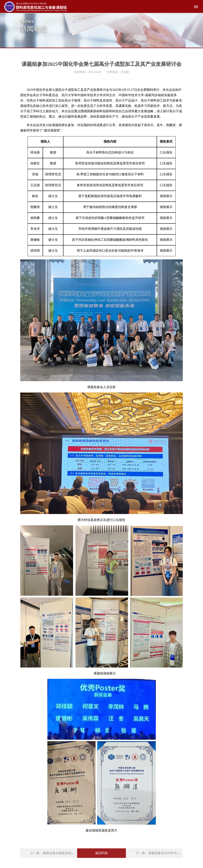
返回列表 (101, 853)
